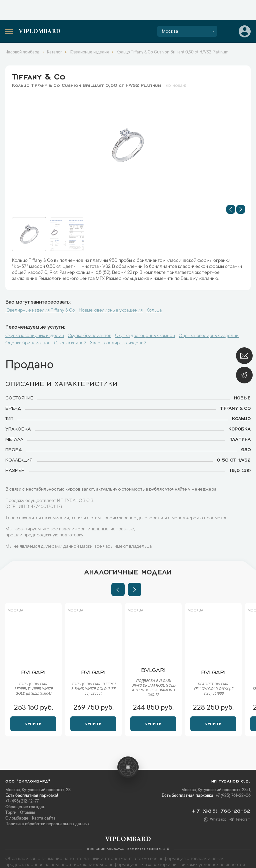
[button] (231, 209)
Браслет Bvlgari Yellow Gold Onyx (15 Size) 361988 (213, 689)
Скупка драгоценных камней (145, 336)
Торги (11, 813)
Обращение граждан (25, 807)
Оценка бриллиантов (28, 343)
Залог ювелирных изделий (118, 343)
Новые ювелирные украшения (111, 311)
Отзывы (27, 813)
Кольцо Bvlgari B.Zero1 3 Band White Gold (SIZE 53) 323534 (93, 689)
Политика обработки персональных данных (47, 824)
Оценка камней (70, 343)
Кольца (154, 311)
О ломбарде (17, 819)
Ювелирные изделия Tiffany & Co (40, 311)
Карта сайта (44, 819)
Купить (33, 723)
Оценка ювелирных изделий (209, 336)
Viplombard (40, 32)
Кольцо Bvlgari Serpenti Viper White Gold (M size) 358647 (33, 689)
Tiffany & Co (39, 75)
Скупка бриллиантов (89, 336)
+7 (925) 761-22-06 (233, 796)
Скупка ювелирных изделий (35, 336)
